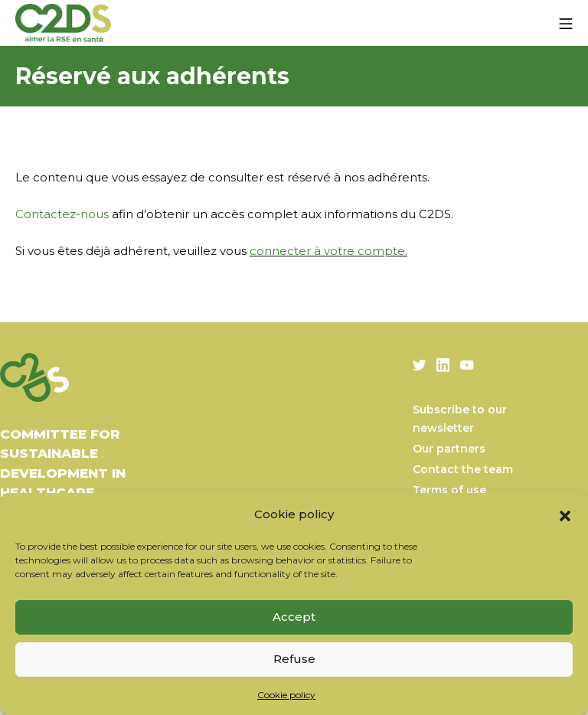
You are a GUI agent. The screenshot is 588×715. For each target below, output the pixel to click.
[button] (565, 514)
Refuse (294, 659)
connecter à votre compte (327, 251)
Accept (294, 617)
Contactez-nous (62, 214)
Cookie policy (286, 695)
